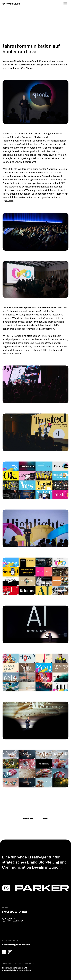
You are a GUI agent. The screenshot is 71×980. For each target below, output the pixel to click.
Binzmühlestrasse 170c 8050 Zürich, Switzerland (17, 969)
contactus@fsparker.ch (16, 945)
